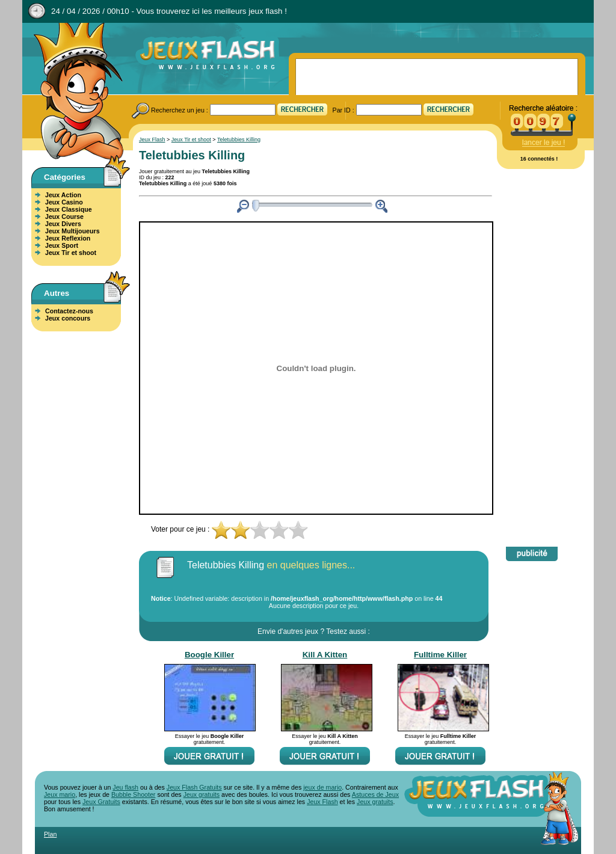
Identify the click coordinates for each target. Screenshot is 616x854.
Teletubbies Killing (239, 140)
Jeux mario (60, 794)
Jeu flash (125, 787)
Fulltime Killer (440, 655)
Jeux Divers (63, 224)
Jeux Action (63, 195)
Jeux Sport (62, 245)
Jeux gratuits (202, 794)
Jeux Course (64, 217)
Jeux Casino (64, 202)
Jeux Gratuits (101, 802)
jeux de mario (322, 787)
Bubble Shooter (133, 794)
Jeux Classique (69, 209)
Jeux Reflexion (68, 238)
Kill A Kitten (325, 655)
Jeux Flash (73, 92)
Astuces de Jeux (375, 794)
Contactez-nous (69, 311)
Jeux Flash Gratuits (194, 787)
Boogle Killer (209, 655)
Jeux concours (68, 318)
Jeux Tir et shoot (71, 253)
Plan (50, 834)
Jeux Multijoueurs (72, 231)
